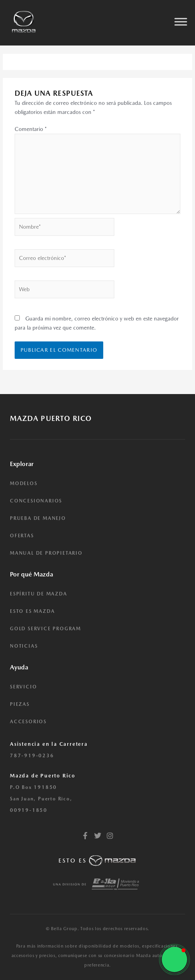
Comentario (31, 129)
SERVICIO (23, 687)
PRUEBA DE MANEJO (38, 518)
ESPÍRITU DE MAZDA (39, 594)
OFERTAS (22, 536)
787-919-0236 (32, 756)
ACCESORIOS (28, 722)
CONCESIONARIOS (36, 501)
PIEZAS (20, 704)
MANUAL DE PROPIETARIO (46, 553)
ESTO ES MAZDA (32, 611)
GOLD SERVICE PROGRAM (45, 629)
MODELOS (24, 483)
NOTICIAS (24, 646)
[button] (174, 959)
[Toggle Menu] (181, 22)
